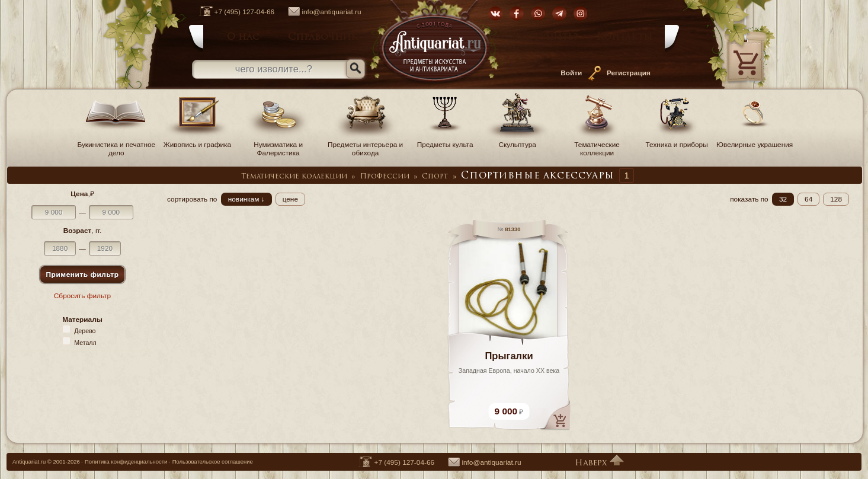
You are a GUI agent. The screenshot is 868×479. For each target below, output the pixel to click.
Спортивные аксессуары (537, 176)
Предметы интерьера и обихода (365, 145)
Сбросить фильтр (82, 296)
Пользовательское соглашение (213, 462)
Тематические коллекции (597, 145)
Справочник (323, 37)
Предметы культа (445, 140)
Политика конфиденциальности (126, 462)
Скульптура (517, 140)
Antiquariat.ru (29, 462)
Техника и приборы (677, 140)
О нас (243, 37)
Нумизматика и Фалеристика (278, 145)
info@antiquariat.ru (318, 12)
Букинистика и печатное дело (116, 145)
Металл (85, 343)
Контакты (624, 37)
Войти (571, 73)
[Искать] (355, 69)
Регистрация (629, 73)
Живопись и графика (197, 140)
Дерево (85, 331)
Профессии (385, 177)
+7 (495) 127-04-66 (231, 12)
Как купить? (545, 37)
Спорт (435, 177)
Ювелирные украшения (755, 140)
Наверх (599, 463)
